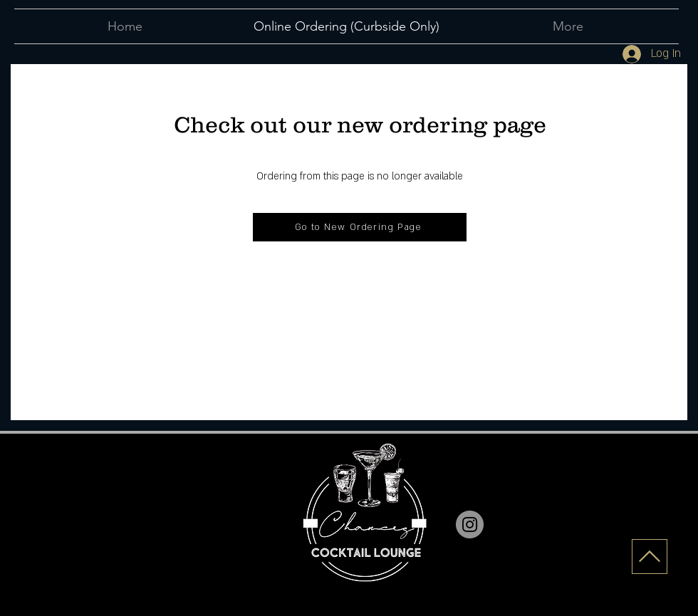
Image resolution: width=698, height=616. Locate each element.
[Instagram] (470, 524)
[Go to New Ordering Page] (360, 227)
